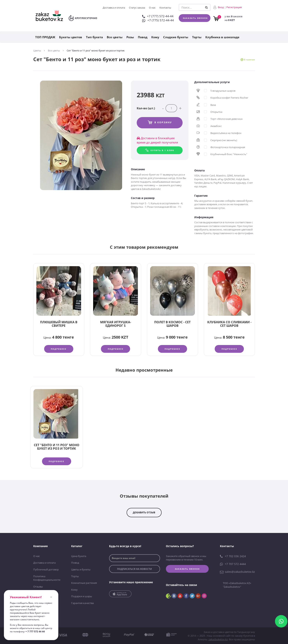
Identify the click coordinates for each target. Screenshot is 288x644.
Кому (155, 37)
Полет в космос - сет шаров (172, 324)
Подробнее (59, 349)
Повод (143, 37)
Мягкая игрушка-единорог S (116, 324)
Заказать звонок (195, 18)
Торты (197, 37)
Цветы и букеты (81, 569)
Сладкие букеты (176, 37)
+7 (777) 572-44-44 (158, 16)
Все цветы (115, 37)
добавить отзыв (144, 512)
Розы (130, 37)
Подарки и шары (82, 596)
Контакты (165, 8)
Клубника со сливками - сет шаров (229, 324)
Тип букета (94, 37)
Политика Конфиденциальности (47, 578)
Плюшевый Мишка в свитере (59, 324)
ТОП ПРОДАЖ (45, 37)
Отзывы (38, 587)
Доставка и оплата (114, 8)
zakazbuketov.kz (218, 639)
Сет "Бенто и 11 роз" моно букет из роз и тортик (57, 447)
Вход (221, 7)
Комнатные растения (84, 583)
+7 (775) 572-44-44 (158, 20)
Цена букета (79, 556)
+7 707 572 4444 (233, 564)
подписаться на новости (134, 569)
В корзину (163, 123)
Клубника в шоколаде (222, 37)
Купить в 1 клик (162, 150)
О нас (152, 8)
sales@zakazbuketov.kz (237, 572)
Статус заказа (137, 8)
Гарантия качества (82, 603)
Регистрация (234, 7)
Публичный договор (46, 569)
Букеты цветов (71, 37)
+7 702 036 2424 (233, 556)
